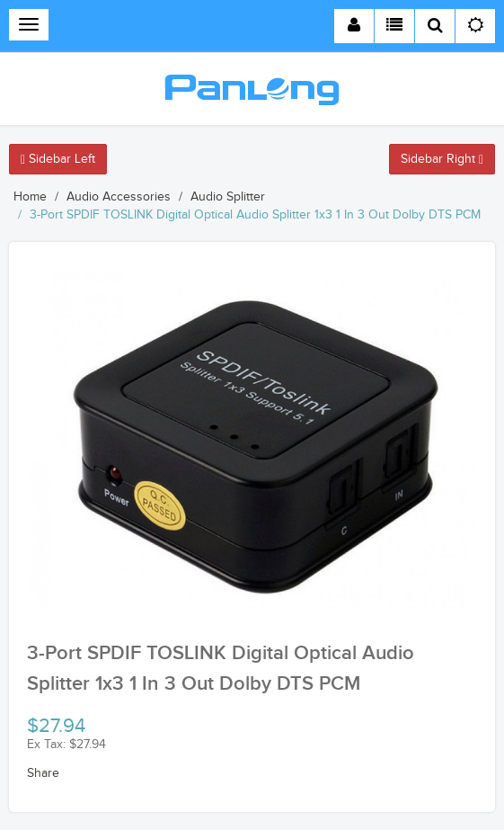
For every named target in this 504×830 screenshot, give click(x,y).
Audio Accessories (119, 197)
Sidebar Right (442, 159)
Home (30, 197)
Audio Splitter (228, 197)
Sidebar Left (58, 159)
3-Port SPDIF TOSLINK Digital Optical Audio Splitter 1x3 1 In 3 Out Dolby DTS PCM (255, 215)
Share (43, 773)
